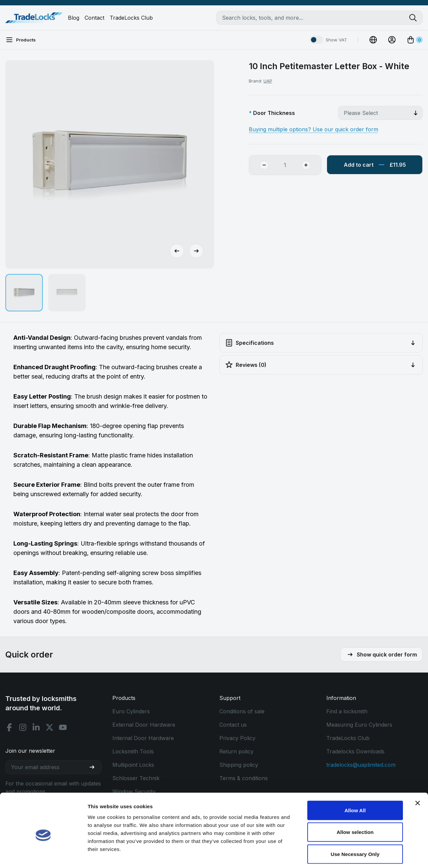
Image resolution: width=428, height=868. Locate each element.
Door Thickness (274, 113)
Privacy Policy (237, 738)
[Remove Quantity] (259, 165)
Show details (351, 855)
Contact (94, 18)
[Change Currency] (373, 40)
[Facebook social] (9, 727)
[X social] (49, 727)
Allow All (355, 780)
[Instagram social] (23, 727)
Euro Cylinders (131, 711)
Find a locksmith (347, 711)
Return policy (236, 751)
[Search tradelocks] (416, 18)
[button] (24, 293)
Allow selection (355, 802)
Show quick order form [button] (382, 655)
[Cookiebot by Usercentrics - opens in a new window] (43, 855)
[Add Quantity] (311, 165)
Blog (74, 18)
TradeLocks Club (131, 18)
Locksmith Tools (133, 751)
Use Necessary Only (355, 824)
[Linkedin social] (36, 727)
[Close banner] (418, 773)
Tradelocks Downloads (355, 751)
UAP (268, 81)
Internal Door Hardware (143, 738)
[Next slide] (196, 251)
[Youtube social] (63, 727)
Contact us (233, 725)
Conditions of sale (242, 711)
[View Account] (392, 40)
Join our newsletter (30, 751)
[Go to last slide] (177, 251)
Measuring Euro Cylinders (359, 725)
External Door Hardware (144, 725)
